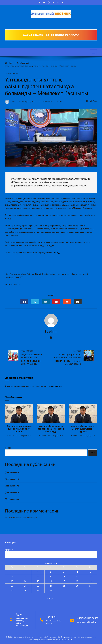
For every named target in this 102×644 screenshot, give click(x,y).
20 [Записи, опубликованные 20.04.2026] (12, 586)
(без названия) (12, 472)
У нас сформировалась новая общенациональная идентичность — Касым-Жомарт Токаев (67, 358)
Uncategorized (11, 74)
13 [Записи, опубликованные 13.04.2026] (12, 581)
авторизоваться (54, 386)
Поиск (8, 448)
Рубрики (9, 550)
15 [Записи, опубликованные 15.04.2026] (38, 581)
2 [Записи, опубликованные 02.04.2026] (51, 572)
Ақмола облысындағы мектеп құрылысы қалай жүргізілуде (51, 429)
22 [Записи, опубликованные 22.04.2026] (38, 586)
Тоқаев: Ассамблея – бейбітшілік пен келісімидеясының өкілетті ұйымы (35, 358)
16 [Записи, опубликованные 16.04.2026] (51, 581)
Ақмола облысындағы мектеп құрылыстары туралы (83, 429)
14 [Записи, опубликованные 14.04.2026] (25, 581)
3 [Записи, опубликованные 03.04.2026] (64, 572)
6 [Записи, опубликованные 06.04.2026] (12, 577)
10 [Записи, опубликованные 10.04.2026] (64, 577)
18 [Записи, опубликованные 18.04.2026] (77, 581)
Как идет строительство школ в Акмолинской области (19, 429)
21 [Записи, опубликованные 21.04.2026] (25, 586)
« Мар (50, 598)
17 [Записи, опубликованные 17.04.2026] (64, 581)
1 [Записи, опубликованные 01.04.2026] (38, 572)
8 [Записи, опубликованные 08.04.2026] (38, 577)
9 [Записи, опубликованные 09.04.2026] (51, 577)
